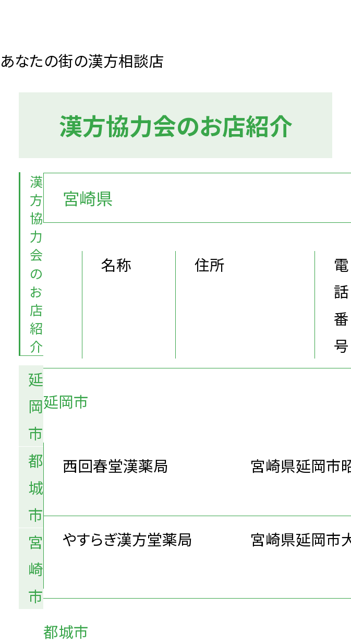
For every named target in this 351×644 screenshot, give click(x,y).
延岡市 (36, 406)
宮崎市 (36, 568)
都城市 (36, 487)
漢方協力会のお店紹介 (36, 264)
